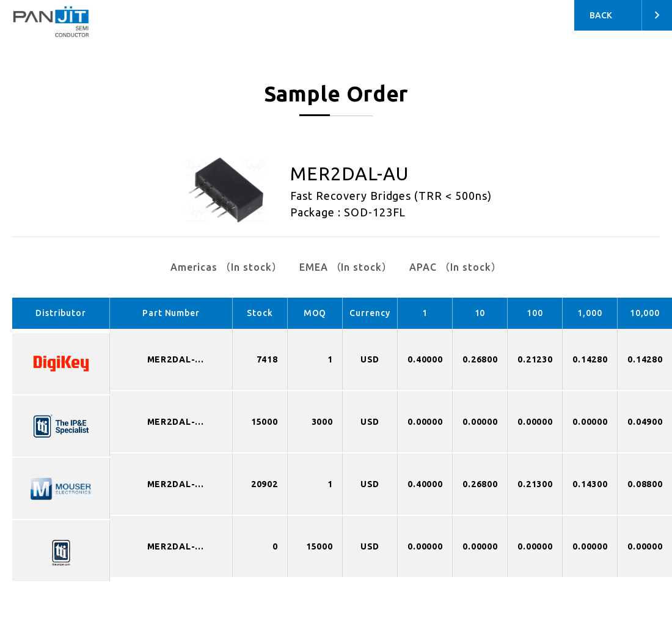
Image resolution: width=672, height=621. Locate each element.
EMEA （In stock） (346, 267)
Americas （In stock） (226, 267)
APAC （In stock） (455, 267)
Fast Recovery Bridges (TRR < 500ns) (391, 196)
